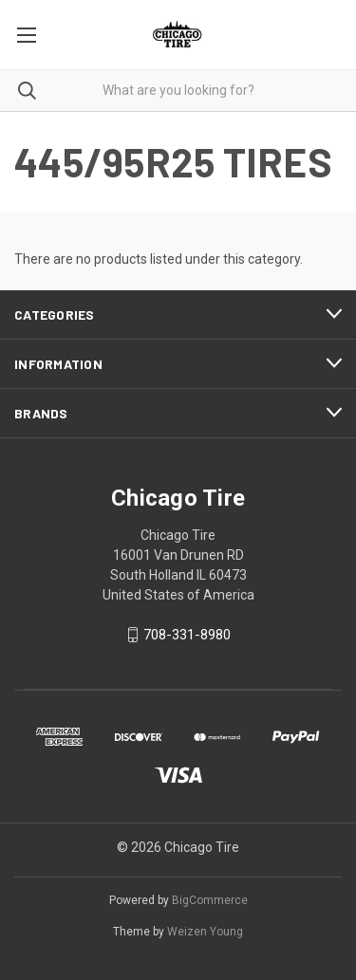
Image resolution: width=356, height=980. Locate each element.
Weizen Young (205, 932)
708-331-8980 (187, 635)
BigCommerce (210, 900)
